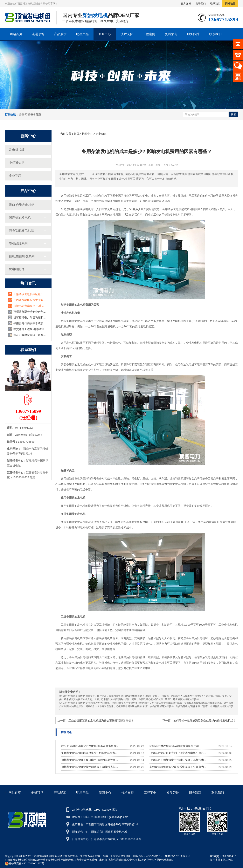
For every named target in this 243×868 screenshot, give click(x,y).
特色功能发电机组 (21, 230)
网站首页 (16, 34)
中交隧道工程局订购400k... (30, 329)
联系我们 (215, 4)
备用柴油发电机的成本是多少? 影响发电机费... (89, 753)
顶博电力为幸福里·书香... (29, 306)
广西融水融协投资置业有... (30, 300)
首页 (77, 134)
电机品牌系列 (18, 243)
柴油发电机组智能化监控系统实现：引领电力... (178, 767)
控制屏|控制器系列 (22, 256)
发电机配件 (17, 269)
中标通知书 (17, 163)
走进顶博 (38, 34)
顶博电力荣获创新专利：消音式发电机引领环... (178, 753)
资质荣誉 (171, 34)
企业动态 (15, 176)
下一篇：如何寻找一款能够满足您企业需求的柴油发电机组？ (199, 721)
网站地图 (230, 4)
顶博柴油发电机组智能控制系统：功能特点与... (90, 767)
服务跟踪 (193, 34)
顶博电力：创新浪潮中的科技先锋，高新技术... (178, 760)
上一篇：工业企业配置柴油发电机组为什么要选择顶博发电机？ (96, 721)
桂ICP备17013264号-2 (177, 856)
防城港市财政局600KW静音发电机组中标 (174, 746)
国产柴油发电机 (20, 218)
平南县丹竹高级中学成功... (30, 323)
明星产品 (82, 34)
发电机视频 (17, 150)
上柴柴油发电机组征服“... (29, 294)
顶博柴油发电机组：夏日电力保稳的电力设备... (90, 760)
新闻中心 (105, 34)
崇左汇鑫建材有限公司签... (30, 335)
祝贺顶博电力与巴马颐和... (30, 317)
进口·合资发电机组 (22, 205)
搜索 (233, 114)
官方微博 (186, 4)
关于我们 (201, 4)
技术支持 (127, 34)
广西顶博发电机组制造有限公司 (49, 856)
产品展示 (60, 34)
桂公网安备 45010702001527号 (25, 864)
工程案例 (149, 34)
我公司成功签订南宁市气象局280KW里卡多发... (90, 746)
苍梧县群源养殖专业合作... (30, 312)
